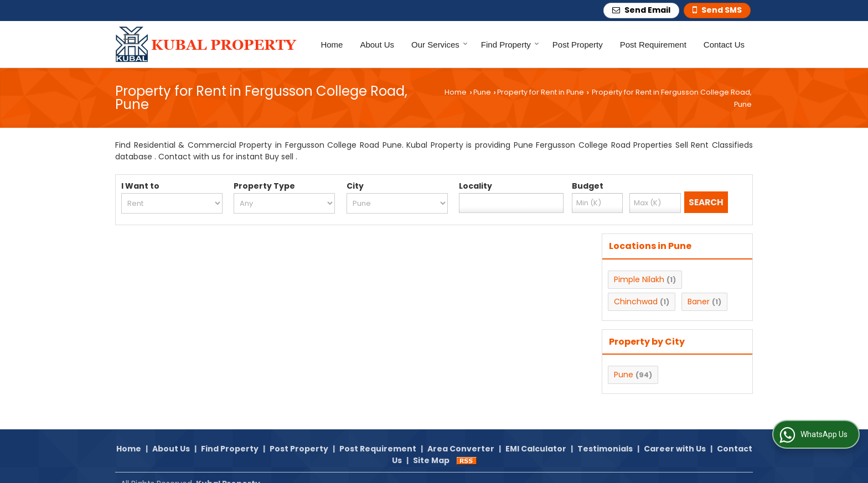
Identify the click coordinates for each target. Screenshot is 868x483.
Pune (482, 92)
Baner (699, 302)
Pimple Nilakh (639, 279)
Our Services (440, 45)
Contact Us (724, 45)
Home (332, 45)
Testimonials (605, 437)
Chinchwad (636, 302)
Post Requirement (653, 45)
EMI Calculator (536, 437)
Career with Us (675, 437)
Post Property (578, 45)
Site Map (431, 448)
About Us (377, 45)
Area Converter (461, 437)
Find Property (510, 45)
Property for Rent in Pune (541, 92)
